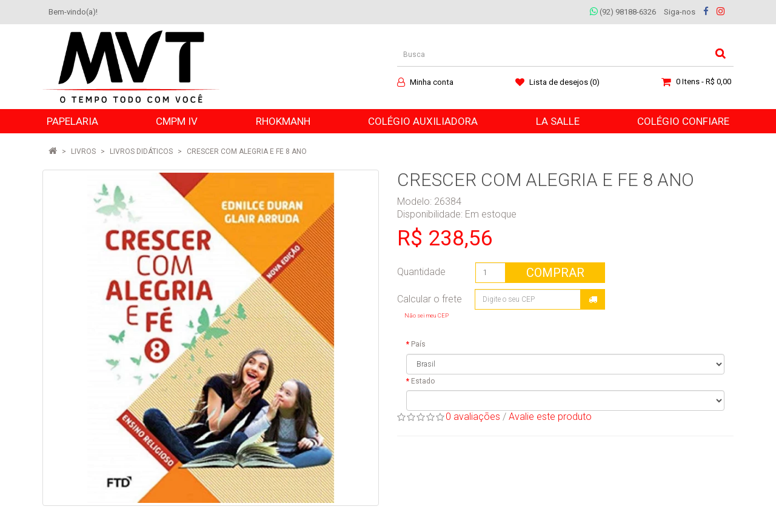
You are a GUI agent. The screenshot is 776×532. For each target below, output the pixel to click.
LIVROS (83, 151)
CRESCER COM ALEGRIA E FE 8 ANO (247, 151)
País (418, 344)
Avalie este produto (550, 417)
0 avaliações (473, 417)
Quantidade (421, 272)
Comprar (555, 273)
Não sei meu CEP (426, 315)
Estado (423, 381)
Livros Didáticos (141, 151)
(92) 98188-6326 (623, 12)
